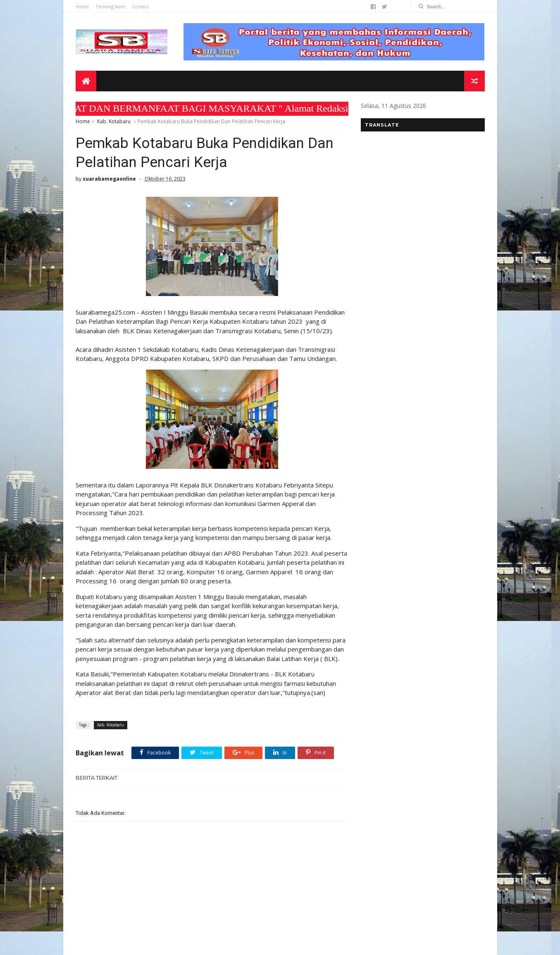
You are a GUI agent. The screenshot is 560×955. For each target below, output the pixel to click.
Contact (140, 6)
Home (82, 6)
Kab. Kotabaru (114, 121)
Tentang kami (111, 6)
